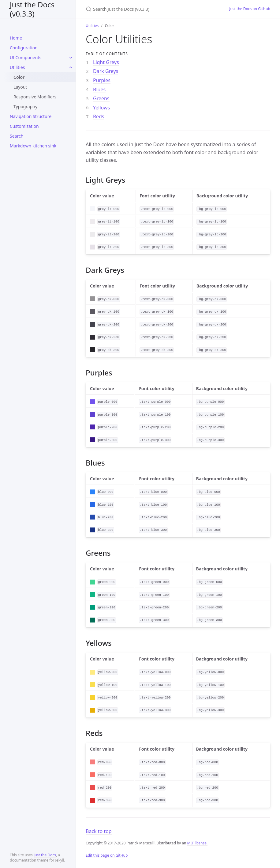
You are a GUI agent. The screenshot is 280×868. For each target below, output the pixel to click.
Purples (102, 80)
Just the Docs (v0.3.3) (32, 9)
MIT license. (198, 843)
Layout (20, 87)
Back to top (99, 831)
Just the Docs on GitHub (250, 9)
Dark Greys (106, 71)
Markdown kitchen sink (33, 146)
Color (19, 77)
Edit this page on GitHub (107, 855)
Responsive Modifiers (35, 97)
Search (17, 136)
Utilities (17, 67)
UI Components (26, 57)
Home (16, 38)
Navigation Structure (31, 116)
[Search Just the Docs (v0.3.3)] (150, 9)
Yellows (101, 108)
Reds (99, 116)
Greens (101, 98)
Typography (25, 107)
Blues (99, 89)
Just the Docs (45, 855)
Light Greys (106, 62)
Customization (24, 126)
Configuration (24, 48)
